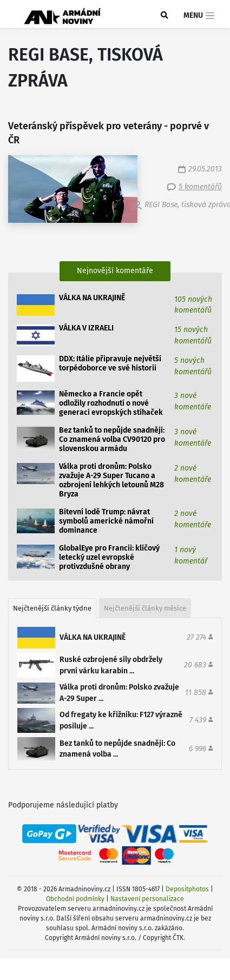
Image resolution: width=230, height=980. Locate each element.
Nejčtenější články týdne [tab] (52, 608)
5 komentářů (200, 187)
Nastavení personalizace (147, 899)
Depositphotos (187, 889)
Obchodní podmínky (75, 899)
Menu (199, 16)
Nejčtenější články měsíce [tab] (145, 608)
